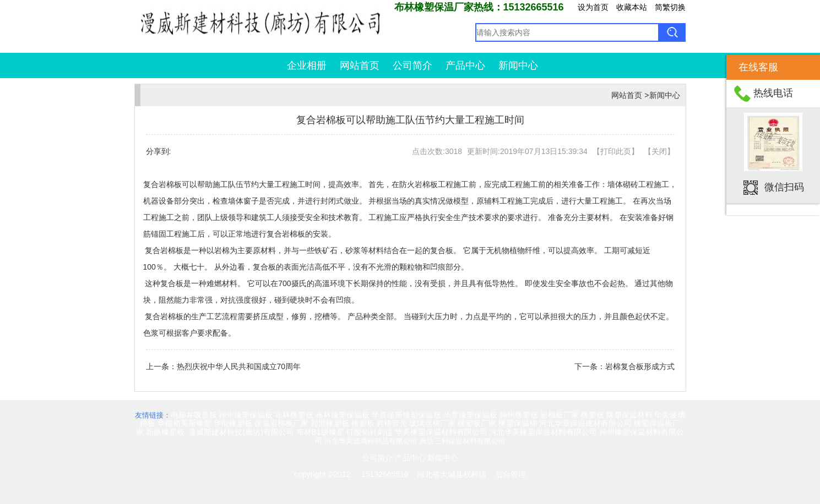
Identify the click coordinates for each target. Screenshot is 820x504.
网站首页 (360, 65)
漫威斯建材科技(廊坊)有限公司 (241, 432)
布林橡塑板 (294, 415)
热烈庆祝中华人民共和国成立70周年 (239, 366)
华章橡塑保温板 (470, 415)
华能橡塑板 (233, 423)
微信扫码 (784, 187)
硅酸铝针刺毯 (370, 432)
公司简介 (412, 65)
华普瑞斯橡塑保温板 (406, 415)
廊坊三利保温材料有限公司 (463, 441)
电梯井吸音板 (194, 415)
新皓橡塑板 (166, 432)
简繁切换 (670, 7)
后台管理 (511, 474)
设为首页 (593, 7)
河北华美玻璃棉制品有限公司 (371, 441)
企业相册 (307, 65)
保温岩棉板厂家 (281, 423)
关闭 (659, 151)
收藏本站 (632, 7)
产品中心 (465, 65)
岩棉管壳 (392, 423)
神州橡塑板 (519, 415)
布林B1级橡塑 (320, 432)
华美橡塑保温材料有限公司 (441, 432)
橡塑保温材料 (629, 415)
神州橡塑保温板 (246, 415)
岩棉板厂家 (560, 415)
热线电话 (773, 93)
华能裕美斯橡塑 (184, 423)
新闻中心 (518, 65)
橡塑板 (593, 415)
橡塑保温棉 (518, 423)
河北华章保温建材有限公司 (585, 423)
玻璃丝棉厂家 (432, 423)
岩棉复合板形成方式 (640, 366)
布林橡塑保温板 (343, 415)
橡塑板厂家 (477, 423)
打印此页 (616, 151)
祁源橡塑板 (330, 423)
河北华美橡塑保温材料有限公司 (543, 432)
